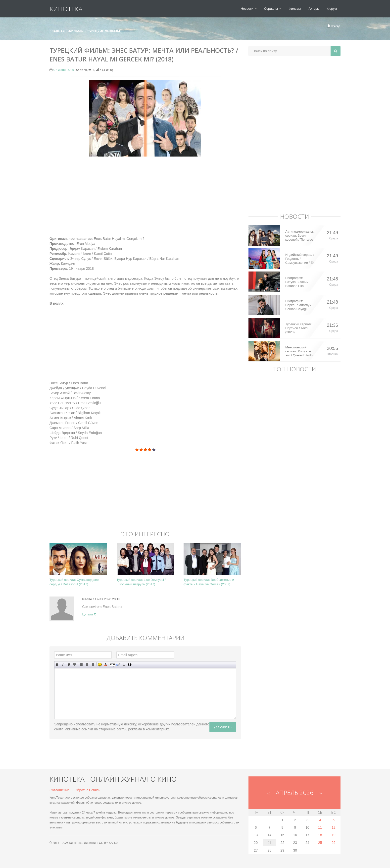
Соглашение (60, 790)
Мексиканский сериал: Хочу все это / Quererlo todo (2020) (299, 351)
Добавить (223, 727)
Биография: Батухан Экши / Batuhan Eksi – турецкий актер (297, 282)
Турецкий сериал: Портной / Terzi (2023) (298, 328)
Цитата (89, 614)
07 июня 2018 (64, 70)
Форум (332, 9)
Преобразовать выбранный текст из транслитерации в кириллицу (124, 665)
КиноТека (66, 9)
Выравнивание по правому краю (93, 665)
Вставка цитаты (118, 665)
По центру (87, 665)
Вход (334, 26)
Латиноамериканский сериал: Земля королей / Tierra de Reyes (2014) (300, 236)
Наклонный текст (63, 665)
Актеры (314, 9)
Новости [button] (249, 9)
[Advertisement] (145, 196)
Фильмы (295, 9)
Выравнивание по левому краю (81, 665)
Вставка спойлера (130, 665)
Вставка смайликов (100, 665)
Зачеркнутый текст (74, 665)
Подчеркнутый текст (69, 665)
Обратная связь (87, 790)
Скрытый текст (113, 665)
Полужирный (57, 665)
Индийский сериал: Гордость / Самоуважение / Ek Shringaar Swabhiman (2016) (300, 259)
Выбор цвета (106, 665)
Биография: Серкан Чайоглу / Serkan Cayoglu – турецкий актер (298, 305)
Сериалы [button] (273, 9)
